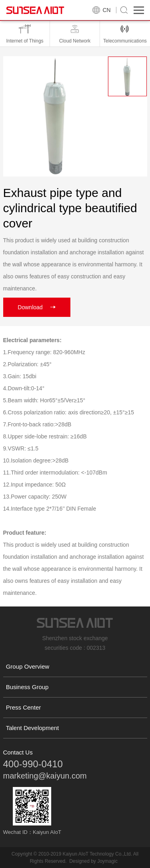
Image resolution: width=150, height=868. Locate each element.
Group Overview (28, 666)
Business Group (27, 687)
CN (107, 10)
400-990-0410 (33, 764)
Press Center (24, 707)
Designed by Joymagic (93, 861)
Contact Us (18, 752)
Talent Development (33, 728)
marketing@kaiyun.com (45, 776)
